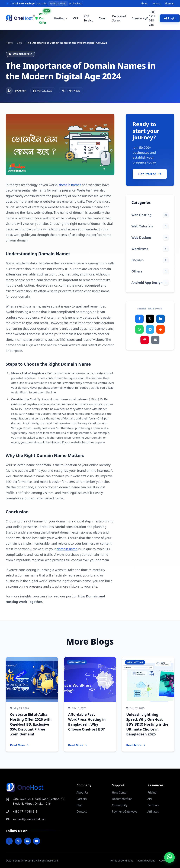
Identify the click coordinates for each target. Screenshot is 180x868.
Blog (20, 43)
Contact (156, 3)
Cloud (103, 18)
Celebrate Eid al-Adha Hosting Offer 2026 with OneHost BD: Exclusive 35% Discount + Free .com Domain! (31, 724)
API (150, 799)
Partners (153, 805)
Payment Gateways (125, 811)
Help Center (120, 792)
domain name (67, 549)
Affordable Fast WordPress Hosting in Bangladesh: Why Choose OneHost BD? (87, 722)
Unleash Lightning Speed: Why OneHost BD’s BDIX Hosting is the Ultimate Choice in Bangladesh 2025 (147, 724)
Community (120, 805)
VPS (75, 18)
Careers (82, 799)
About (144, 3)
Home (9, 43)
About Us (83, 792)
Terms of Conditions (122, 861)
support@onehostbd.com (30, 819)
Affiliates (153, 811)
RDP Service (88, 18)
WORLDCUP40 (58, 3)
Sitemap (170, 3)
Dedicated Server (119, 18)
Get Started (150, 174)
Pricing (152, 792)
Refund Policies (146, 861)
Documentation (122, 799)
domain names (70, 185)
